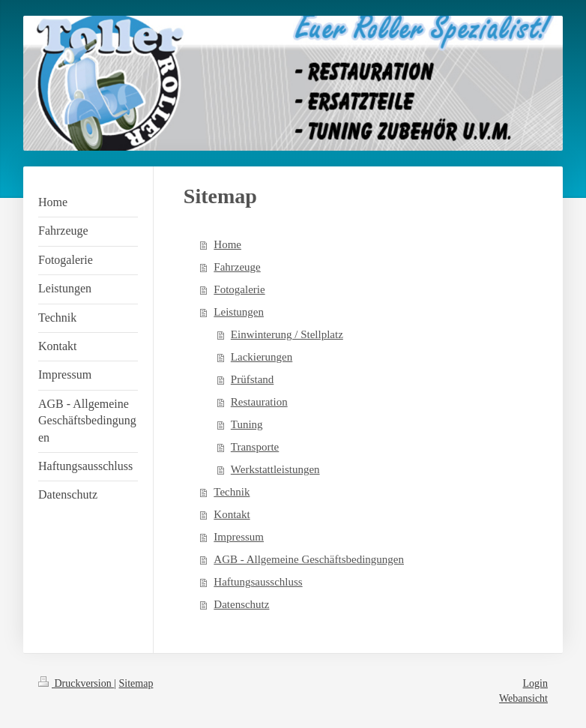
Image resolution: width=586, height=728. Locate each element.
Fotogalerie (239, 289)
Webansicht (523, 698)
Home (227, 244)
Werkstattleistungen (275, 469)
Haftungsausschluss (258, 582)
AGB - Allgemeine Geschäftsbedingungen (309, 559)
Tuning (247, 424)
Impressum (239, 537)
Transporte (255, 447)
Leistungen (239, 312)
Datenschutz (241, 604)
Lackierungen (262, 357)
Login (535, 683)
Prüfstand (253, 379)
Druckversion (76, 683)
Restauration (259, 402)
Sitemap (136, 683)
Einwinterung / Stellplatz (287, 334)
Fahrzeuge (237, 267)
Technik (232, 492)
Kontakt (232, 514)
